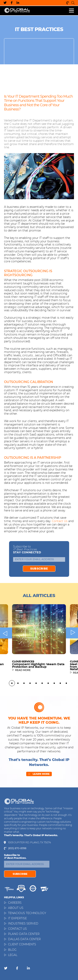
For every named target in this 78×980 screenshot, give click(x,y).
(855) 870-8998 (68, 3)
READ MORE (23, 688)
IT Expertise (17, 918)
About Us (16, 908)
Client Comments (22, 944)
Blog (12, 950)
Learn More (39, 784)
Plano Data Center (24, 934)
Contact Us (17, 929)
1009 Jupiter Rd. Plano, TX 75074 (30, 843)
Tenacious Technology (27, 913)
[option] (39, 659)
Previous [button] (6, 651)
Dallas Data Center (24, 939)
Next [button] (72, 651)
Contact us (60, 521)
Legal (13, 955)
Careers (15, 903)
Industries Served (23, 923)
